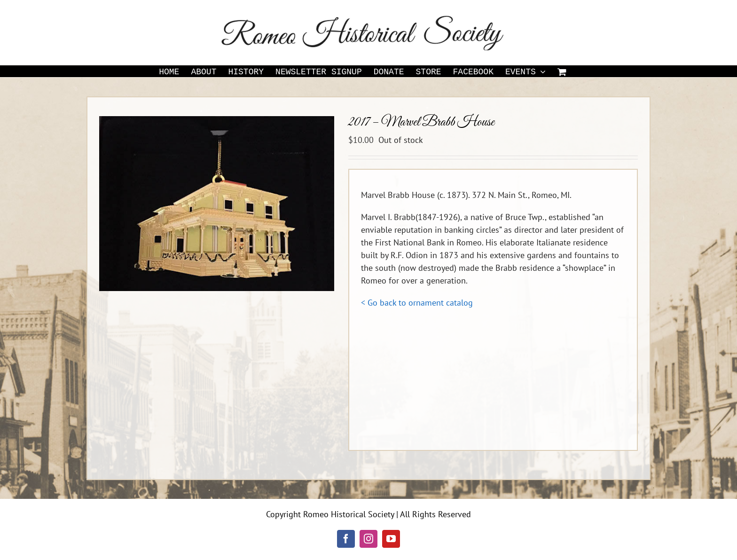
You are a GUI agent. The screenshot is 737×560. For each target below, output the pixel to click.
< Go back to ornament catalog (417, 303)
